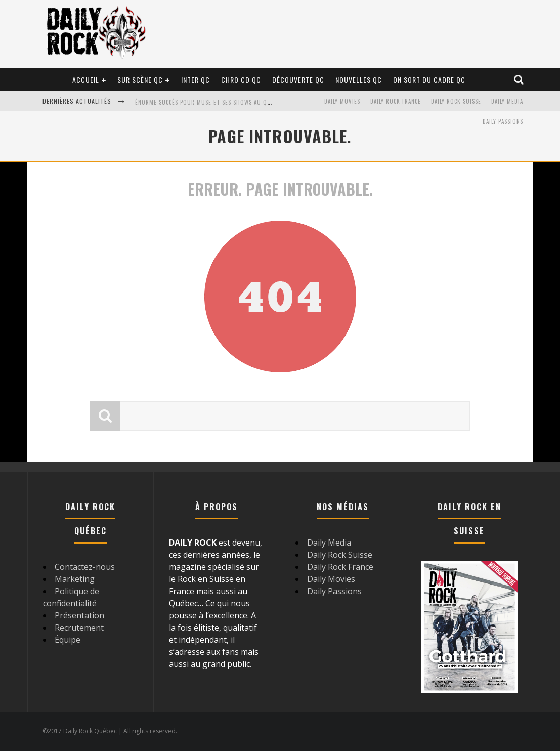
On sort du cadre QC (429, 80)
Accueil (86, 80)
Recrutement (79, 628)
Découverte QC (298, 80)
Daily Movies (342, 101)
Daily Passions (503, 121)
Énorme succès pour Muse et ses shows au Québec (209, 102)
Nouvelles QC (359, 80)
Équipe (68, 640)
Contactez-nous (85, 567)
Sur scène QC (140, 80)
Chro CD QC (241, 80)
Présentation (79, 615)
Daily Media (507, 101)
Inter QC (196, 80)
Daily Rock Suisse (456, 101)
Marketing (75, 579)
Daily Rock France (396, 101)
